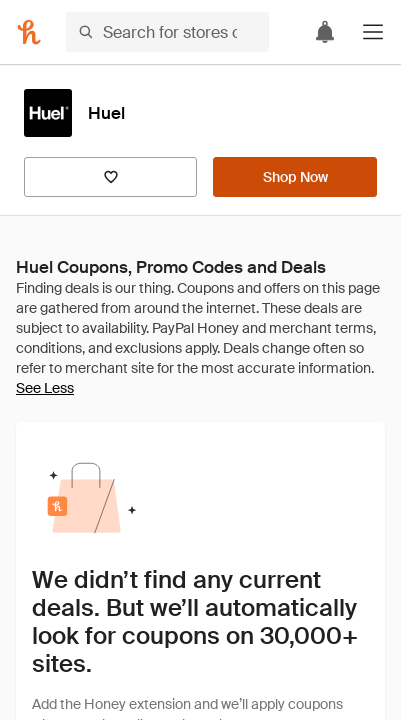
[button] (373, 32)
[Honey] (29, 32)
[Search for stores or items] (167, 32)
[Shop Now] (295, 177)
